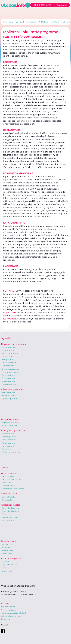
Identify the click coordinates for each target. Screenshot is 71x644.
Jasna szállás (7, 500)
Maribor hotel (7, 544)
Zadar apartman (9, 378)
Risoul (4, 568)
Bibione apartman (10, 396)
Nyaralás (18, 22)
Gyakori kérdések (8, 610)
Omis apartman (8, 375)
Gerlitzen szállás (9, 486)
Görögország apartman (13, 430)
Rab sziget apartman (11, 353)
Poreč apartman (9, 350)
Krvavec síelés (8, 550)
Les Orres (6, 562)
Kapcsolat (5, 604)
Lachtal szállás (8, 476)
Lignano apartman (10, 399)
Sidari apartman (9, 449)
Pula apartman (8, 366)
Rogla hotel (7, 547)
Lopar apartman (9, 357)
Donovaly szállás (9, 497)
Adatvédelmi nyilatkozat (11, 616)
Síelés (5, 467)
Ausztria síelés (8, 473)
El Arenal (56, 22)
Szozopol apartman (10, 426)
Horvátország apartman (14, 344)
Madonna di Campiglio (11, 517)
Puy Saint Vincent (10, 565)
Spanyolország (32, 22)
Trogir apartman (9, 381)
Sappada (6, 514)
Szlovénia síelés (9, 541)
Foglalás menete (8, 607)
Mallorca (45, 22)
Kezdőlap (7, 22)
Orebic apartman (9, 347)
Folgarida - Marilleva (10, 511)
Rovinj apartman (9, 363)
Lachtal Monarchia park (12, 479)
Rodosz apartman (9, 437)
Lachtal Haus (7, 483)
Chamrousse (7, 571)
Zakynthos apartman (11, 452)
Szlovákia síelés (9, 494)
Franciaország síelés (12, 558)
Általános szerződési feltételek (14, 613)
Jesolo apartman (9, 392)
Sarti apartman (8, 434)
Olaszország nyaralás (12, 389)
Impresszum (6, 619)
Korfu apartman (9, 446)
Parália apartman (9, 443)
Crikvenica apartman (11, 369)
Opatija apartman (9, 384)
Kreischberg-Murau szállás (13, 489)
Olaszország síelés (11, 505)
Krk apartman (8, 360)
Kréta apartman (8, 440)
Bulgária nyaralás (10, 419)
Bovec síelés (7, 553)
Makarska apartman (10, 372)
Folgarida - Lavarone (10, 508)
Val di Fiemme (8, 520)
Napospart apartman (11, 423)
